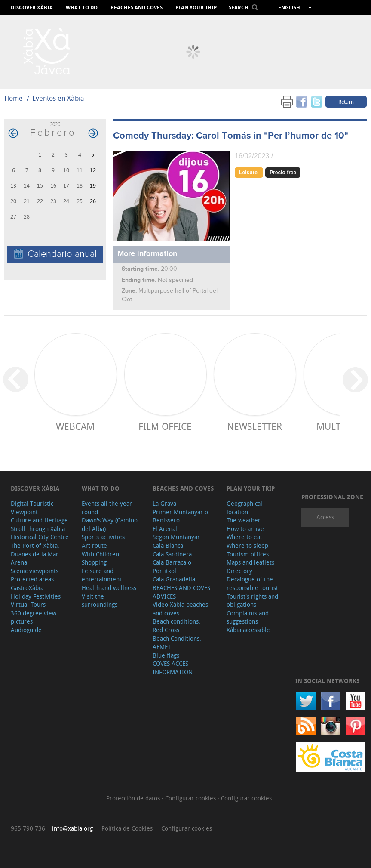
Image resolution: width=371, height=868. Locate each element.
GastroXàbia (27, 588)
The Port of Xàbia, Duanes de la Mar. (35, 550)
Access (325, 517)
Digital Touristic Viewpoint (32, 508)
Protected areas (32, 579)
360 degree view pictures (34, 617)
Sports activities (103, 537)
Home (14, 98)
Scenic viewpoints (35, 571)
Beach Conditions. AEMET (177, 643)
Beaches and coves (136, 8)
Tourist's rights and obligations (252, 601)
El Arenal (165, 529)
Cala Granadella (174, 579)
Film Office (165, 426)
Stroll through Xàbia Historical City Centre (40, 533)
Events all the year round (107, 508)
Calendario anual (55, 254)
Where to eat (244, 537)
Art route (94, 545)
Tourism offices (248, 554)
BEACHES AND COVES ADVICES (181, 592)
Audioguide (26, 630)
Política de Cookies (127, 828)
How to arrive (245, 529)
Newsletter (254, 426)
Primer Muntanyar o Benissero (180, 516)
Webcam (75, 426)
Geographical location (244, 508)
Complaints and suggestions (248, 617)
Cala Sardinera (172, 554)
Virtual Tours (28, 604)
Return (346, 102)
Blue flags (166, 655)
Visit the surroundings (100, 601)
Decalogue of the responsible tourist (252, 583)
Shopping (94, 562)
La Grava (164, 503)
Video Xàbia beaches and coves (180, 609)
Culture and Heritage (39, 520)
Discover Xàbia (32, 8)
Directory (239, 571)
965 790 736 (28, 828)
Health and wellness (109, 588)
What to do (82, 8)
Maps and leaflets (250, 562)
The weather (244, 520)
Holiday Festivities (36, 596)
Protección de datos (134, 798)
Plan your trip (196, 8)
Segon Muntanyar (176, 537)
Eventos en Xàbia (58, 98)
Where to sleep (247, 545)
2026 (55, 124)
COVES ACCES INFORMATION (173, 668)
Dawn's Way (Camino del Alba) (110, 524)
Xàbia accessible (248, 630)
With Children (100, 554)
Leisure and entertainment (102, 575)
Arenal (20, 562)
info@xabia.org (72, 828)
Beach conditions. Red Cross (176, 626)
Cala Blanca (168, 545)
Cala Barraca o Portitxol (172, 567)
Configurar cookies (191, 798)
